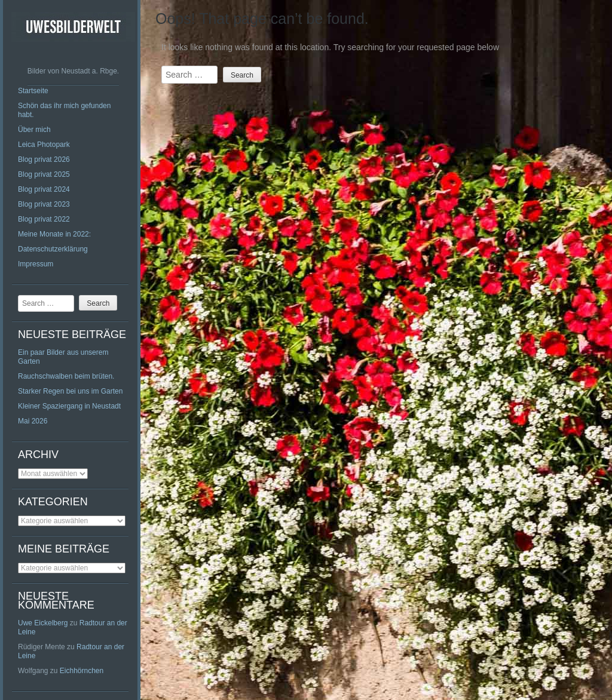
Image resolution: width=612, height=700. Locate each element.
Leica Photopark (44, 145)
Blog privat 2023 (44, 204)
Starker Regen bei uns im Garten (70, 391)
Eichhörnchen (82, 671)
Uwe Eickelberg (43, 623)
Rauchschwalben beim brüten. (66, 376)
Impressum (36, 264)
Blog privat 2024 (44, 189)
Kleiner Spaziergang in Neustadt (69, 406)
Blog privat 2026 (44, 159)
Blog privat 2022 (44, 219)
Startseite (33, 91)
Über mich (34, 130)
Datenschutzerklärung (53, 249)
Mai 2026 (33, 421)
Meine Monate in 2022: (54, 234)
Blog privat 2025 (44, 174)
